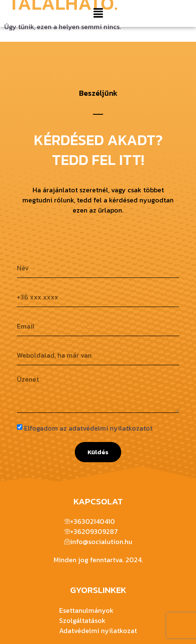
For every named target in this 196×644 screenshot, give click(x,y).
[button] (98, 13)
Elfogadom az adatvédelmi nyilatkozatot (88, 428)
